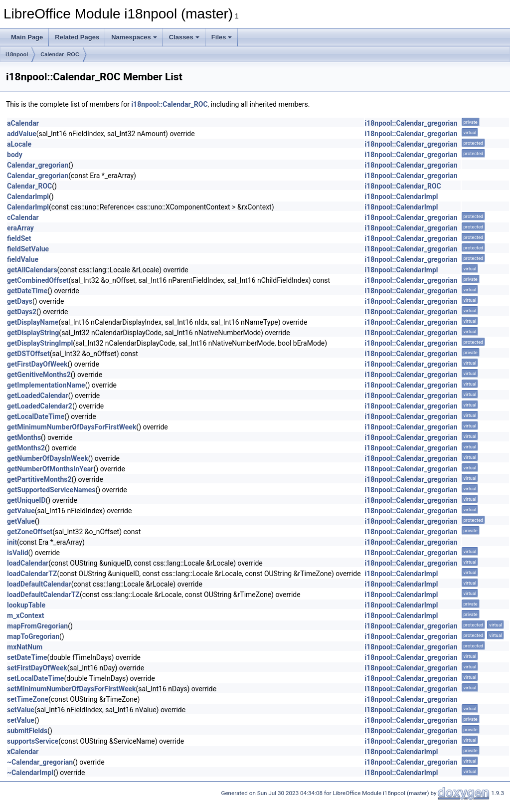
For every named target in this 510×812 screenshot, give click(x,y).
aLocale (19, 144)
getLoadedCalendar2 (40, 406)
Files (222, 37)
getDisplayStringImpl (40, 343)
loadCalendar (28, 563)
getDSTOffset (28, 354)
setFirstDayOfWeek (37, 668)
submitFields (27, 731)
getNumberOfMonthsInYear (50, 469)
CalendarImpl (28, 197)
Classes (184, 37)
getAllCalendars (32, 270)
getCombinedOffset (38, 280)
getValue (21, 511)
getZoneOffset (30, 532)
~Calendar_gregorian (40, 762)
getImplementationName (46, 385)
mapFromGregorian (37, 626)
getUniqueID (26, 500)
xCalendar (23, 752)
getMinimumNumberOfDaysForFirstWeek (72, 427)
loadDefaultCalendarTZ (43, 595)
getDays (20, 301)
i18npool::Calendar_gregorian (411, 123)
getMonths (24, 437)
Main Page (27, 37)
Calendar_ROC (60, 54)
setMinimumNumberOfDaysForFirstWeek (72, 689)
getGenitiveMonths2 (39, 375)
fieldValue (23, 259)
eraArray (20, 228)
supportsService (33, 741)
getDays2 (22, 312)
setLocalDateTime (35, 678)
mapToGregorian (33, 636)
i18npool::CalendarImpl (402, 197)
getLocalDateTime (36, 416)
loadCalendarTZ (32, 574)
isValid (18, 553)
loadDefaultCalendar (39, 584)
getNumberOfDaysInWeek (48, 458)
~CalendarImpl (30, 773)
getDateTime (27, 291)
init (12, 542)
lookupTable (26, 605)
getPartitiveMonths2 (39, 479)
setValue (21, 710)
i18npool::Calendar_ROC (169, 104)
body (15, 155)
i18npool (17, 54)
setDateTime (27, 657)
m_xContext (26, 615)
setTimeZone (28, 699)
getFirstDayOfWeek (37, 364)
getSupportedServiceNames (51, 490)
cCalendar (23, 217)
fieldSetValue (28, 249)
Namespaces (134, 37)
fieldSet (19, 238)
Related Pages (77, 37)
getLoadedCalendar (38, 396)
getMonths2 (26, 448)
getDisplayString (33, 333)
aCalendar (23, 123)
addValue (22, 134)
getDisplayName (33, 322)
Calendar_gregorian (38, 165)
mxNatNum (25, 647)
